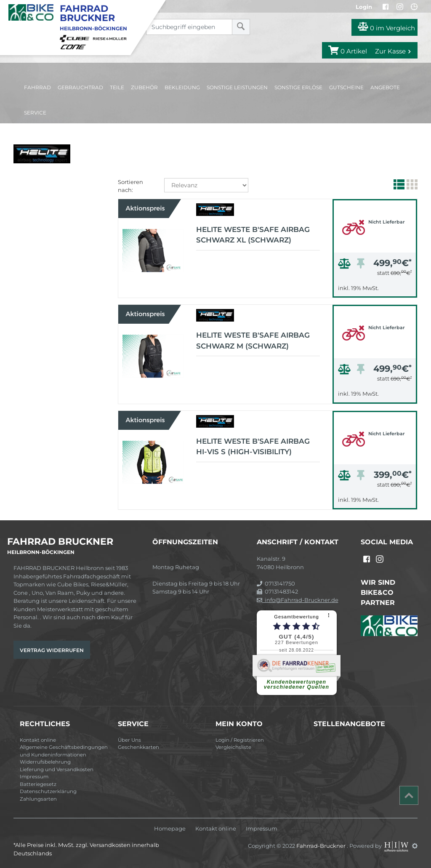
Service (35, 113)
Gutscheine (346, 87)
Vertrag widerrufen (52, 650)
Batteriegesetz (38, 784)
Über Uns (129, 740)
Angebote (385, 87)
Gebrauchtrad (80, 87)
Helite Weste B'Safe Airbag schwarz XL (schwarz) (253, 235)
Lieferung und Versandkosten (57, 769)
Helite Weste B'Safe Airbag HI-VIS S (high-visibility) (253, 447)
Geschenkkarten (138, 747)
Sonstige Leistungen (237, 87)
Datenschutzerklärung (48, 791)
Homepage (170, 829)
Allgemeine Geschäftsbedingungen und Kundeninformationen (64, 751)
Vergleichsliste (233, 747)
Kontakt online (38, 740)
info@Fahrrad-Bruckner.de (298, 600)
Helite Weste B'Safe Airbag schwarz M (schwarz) (253, 341)
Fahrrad (37, 87)
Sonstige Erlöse (298, 87)
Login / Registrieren (240, 740)
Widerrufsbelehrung (45, 762)
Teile (117, 87)
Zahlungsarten (38, 799)
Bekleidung (182, 87)
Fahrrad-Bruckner (322, 846)
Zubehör (144, 87)
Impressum (34, 777)
